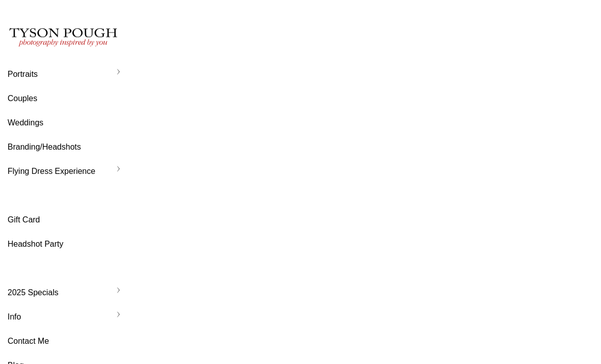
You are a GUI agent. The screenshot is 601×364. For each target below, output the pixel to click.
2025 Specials (33, 292)
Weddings (26, 123)
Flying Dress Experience (51, 171)
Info (14, 317)
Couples (23, 98)
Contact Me (28, 341)
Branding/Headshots (44, 147)
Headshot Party (35, 244)
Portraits (23, 74)
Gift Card (24, 220)
